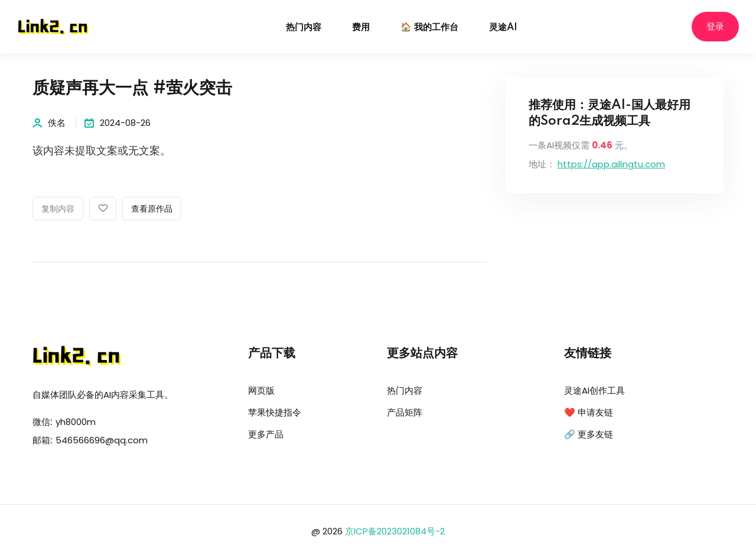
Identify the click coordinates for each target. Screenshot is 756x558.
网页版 (261, 390)
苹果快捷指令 (275, 412)
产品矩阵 (405, 412)
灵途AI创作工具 (594, 390)
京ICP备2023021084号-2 (395, 531)
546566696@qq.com (102, 440)
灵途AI (503, 27)
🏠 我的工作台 (429, 27)
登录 (715, 27)
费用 (361, 27)
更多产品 (266, 434)
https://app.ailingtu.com (611, 164)
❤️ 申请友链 (589, 412)
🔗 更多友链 (589, 434)
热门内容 (304, 27)
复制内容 (58, 209)
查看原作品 (152, 209)
